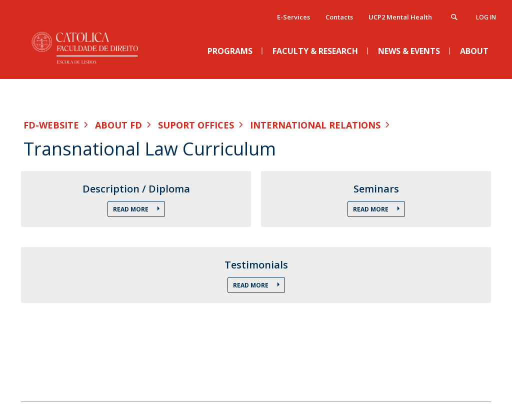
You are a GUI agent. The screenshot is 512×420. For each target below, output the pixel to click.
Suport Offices (196, 125)
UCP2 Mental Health (400, 17)
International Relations (315, 125)
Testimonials (256, 265)
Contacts (339, 17)
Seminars (376, 189)
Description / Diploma (136, 189)
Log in (486, 17)
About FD (118, 125)
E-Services (293, 17)
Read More (131, 209)
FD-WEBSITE (51, 125)
